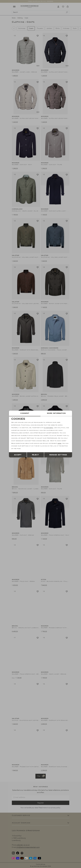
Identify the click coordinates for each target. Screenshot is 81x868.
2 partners (49, 428)
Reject (35, 455)
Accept (18, 455)
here (59, 443)
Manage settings (58, 455)
